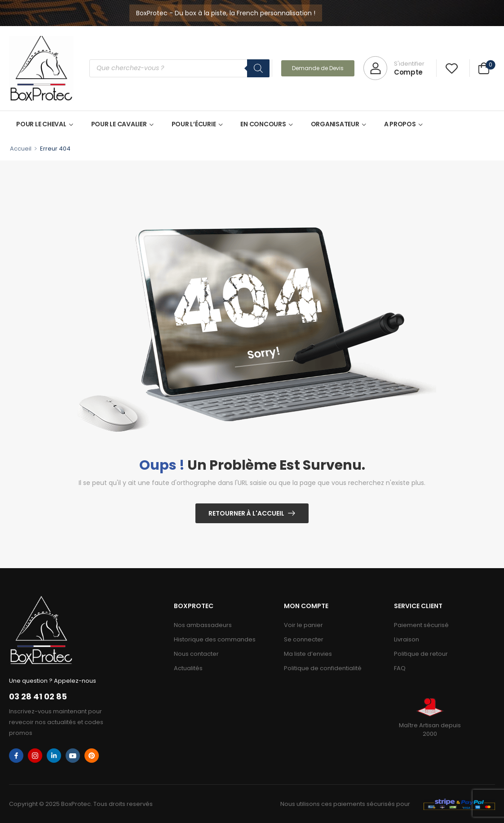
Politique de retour (421, 654)
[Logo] (41, 68)
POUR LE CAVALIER (119, 124)
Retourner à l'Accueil (246, 513)
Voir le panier (303, 625)
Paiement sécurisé (421, 625)
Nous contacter (196, 654)
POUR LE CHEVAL (41, 124)
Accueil (21, 149)
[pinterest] (92, 756)
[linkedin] (54, 756)
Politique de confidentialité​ (323, 668)
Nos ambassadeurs (203, 625)
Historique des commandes (215, 639)
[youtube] (73, 756)
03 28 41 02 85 (38, 696)
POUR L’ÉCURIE (194, 124)
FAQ (400, 668)
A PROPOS (400, 124)
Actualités (188, 668)
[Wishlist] (452, 68)
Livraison (407, 639)
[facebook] (16, 756)
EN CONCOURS (263, 124)
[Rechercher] (258, 68)
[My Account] (394, 68)
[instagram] (35, 756)
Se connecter (304, 639)
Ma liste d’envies (308, 654)
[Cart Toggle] (484, 69)
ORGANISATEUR (335, 124)
